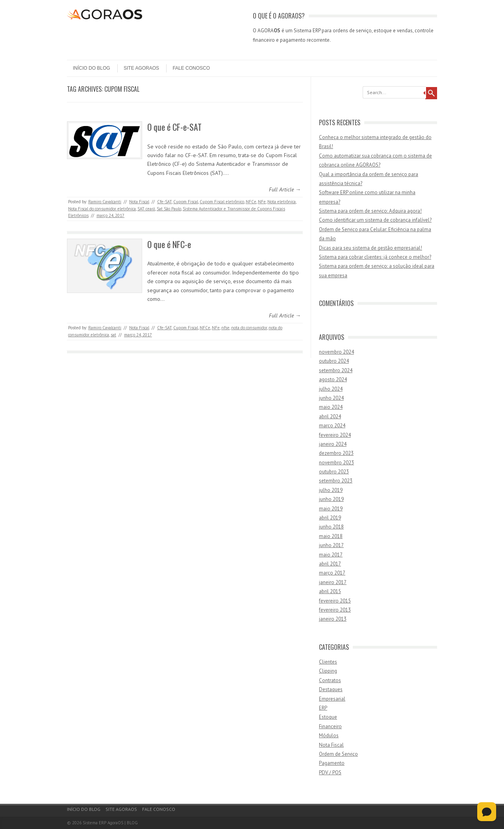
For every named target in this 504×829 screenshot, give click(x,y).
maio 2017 (331, 555)
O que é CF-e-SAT (174, 127)
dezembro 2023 (336, 453)
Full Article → (285, 189)
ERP (323, 708)
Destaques (331, 689)
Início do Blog (92, 68)
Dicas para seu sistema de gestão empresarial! (371, 248)
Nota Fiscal (139, 202)
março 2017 (332, 573)
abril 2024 (330, 416)
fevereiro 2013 (335, 610)
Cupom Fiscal (186, 202)
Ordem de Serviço (338, 754)
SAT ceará (146, 209)
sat (113, 335)
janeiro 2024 (333, 444)
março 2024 (332, 426)
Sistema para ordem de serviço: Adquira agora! (370, 211)
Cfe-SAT (164, 202)
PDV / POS (330, 772)
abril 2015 (330, 591)
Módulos (329, 735)
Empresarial (332, 699)
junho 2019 (331, 499)
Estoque (328, 717)
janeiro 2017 (333, 582)
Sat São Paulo (169, 209)
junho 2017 (331, 545)
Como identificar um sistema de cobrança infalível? (375, 220)
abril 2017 (330, 564)
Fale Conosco (191, 68)
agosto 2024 (333, 379)
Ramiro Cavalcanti (105, 202)
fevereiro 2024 (335, 435)
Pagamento (332, 763)
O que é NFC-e (169, 244)
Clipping (328, 671)
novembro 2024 (336, 352)
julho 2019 (331, 490)
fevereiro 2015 (335, 601)
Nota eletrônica (282, 202)
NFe (262, 202)
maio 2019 (331, 509)
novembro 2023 (336, 463)
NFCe (251, 202)
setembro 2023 (336, 481)
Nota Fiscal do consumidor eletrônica (102, 209)
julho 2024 (331, 389)
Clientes (328, 662)
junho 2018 (331, 527)
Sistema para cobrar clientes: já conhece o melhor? (375, 257)
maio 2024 (331, 407)
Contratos (330, 680)
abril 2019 (330, 518)
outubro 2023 (334, 472)
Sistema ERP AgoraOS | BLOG (110, 823)
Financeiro (330, 726)
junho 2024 (331, 398)
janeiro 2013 (333, 619)
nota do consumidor (249, 328)
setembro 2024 (336, 370)
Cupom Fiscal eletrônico (222, 202)
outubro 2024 (334, 361)
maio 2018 (331, 536)
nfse (225, 328)
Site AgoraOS (141, 68)
